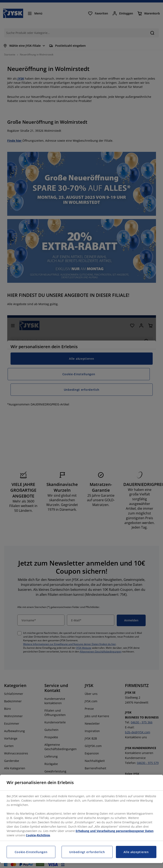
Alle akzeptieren (136, 852)
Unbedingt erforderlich (87, 852)
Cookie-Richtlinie (38, 835)
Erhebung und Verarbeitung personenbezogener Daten (115, 831)
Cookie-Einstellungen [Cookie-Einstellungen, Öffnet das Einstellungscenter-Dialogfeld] (31, 852)
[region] (81, 819)
